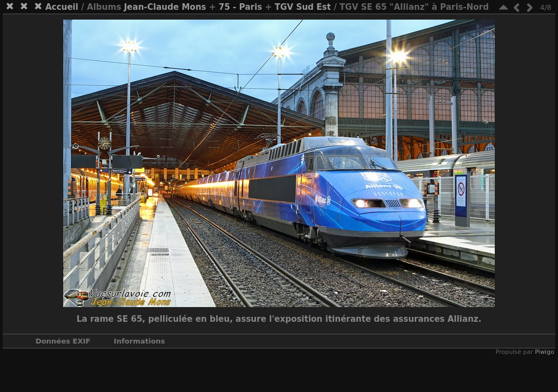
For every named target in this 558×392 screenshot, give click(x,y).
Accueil (62, 7)
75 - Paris (240, 7)
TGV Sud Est (303, 7)
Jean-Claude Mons (165, 7)
